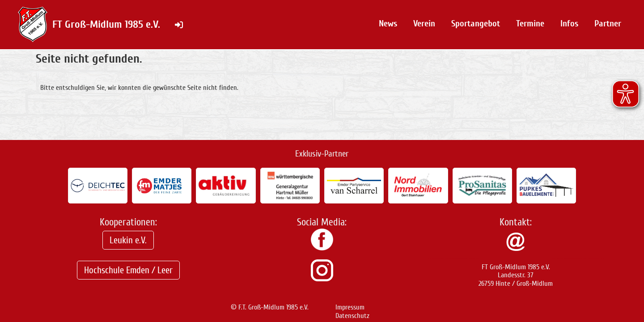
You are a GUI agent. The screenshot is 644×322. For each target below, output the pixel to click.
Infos (569, 23)
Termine (530, 23)
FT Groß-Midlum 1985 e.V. (106, 24)
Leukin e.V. (128, 240)
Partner (608, 23)
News (388, 23)
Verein (424, 23)
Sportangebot (476, 23)
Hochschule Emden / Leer (128, 270)
